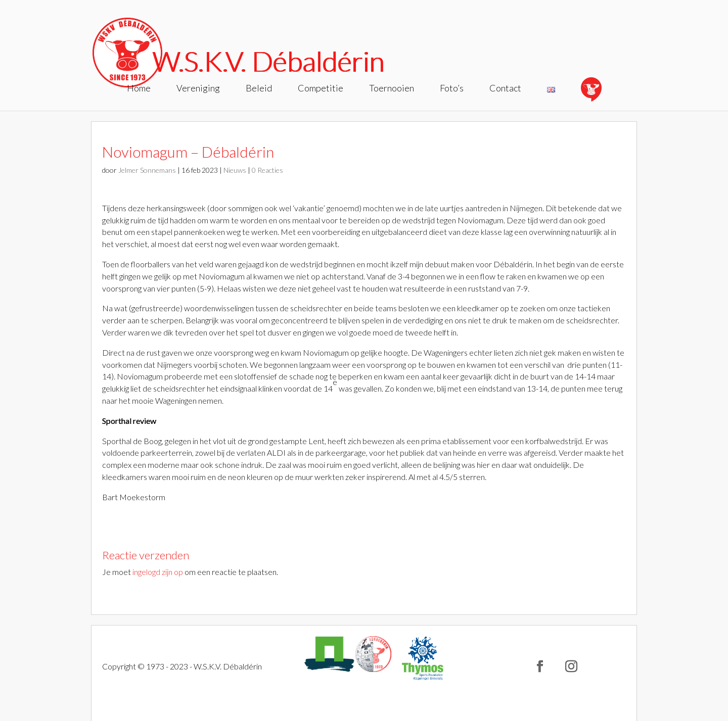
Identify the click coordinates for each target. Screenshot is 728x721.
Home (139, 89)
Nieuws (235, 170)
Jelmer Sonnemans (147, 170)
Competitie (321, 89)
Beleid (259, 89)
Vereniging (198, 89)
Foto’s (452, 89)
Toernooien (392, 89)
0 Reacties (267, 170)
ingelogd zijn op (158, 572)
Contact (505, 89)
